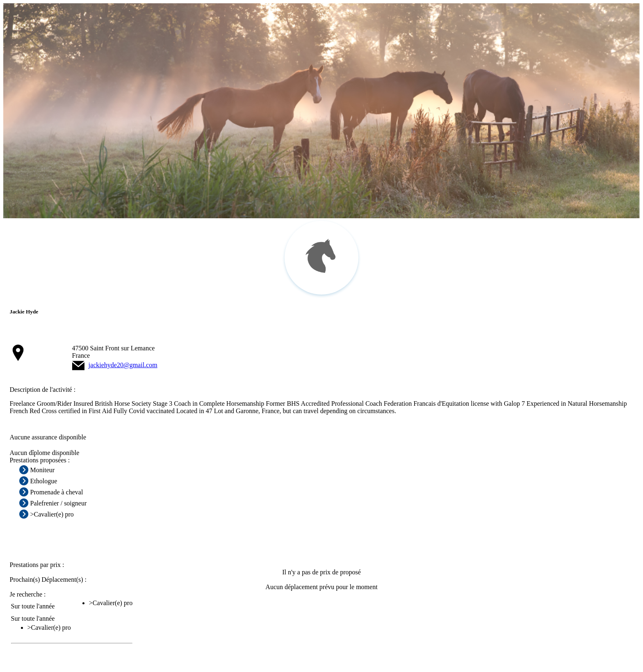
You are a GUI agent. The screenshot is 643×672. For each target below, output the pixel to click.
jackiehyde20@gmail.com (123, 365)
